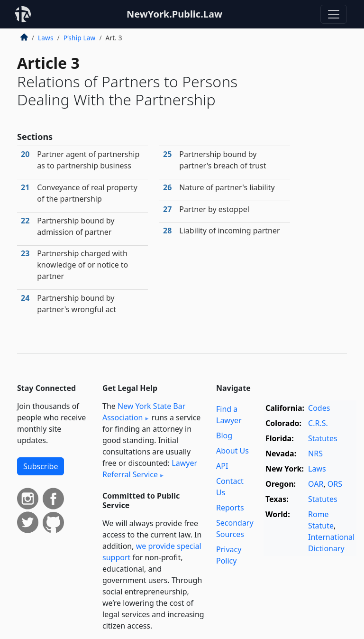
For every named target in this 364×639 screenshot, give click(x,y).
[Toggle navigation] (334, 14)
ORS (335, 484)
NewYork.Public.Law (174, 14)
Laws (46, 38)
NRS (315, 454)
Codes (319, 408)
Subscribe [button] (41, 466)
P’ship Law (80, 38)
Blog (224, 435)
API (222, 466)
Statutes (323, 438)
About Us (232, 451)
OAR (316, 484)
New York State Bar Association (144, 412)
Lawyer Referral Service (150, 469)
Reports (230, 508)
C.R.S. (318, 423)
